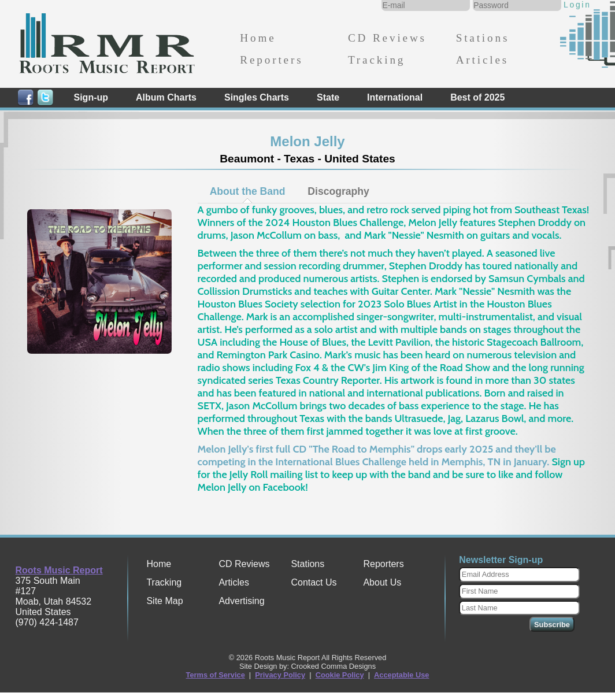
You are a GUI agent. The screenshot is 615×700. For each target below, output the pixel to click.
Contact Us (314, 582)
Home (258, 38)
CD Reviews (387, 38)
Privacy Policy (280, 675)
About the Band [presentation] (248, 191)
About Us (382, 582)
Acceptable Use (401, 675)
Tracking (377, 60)
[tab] (247, 191)
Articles (482, 60)
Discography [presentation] (338, 191)
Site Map (164, 601)
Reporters (271, 60)
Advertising (241, 601)
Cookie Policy (340, 675)
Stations (483, 38)
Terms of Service (216, 675)
